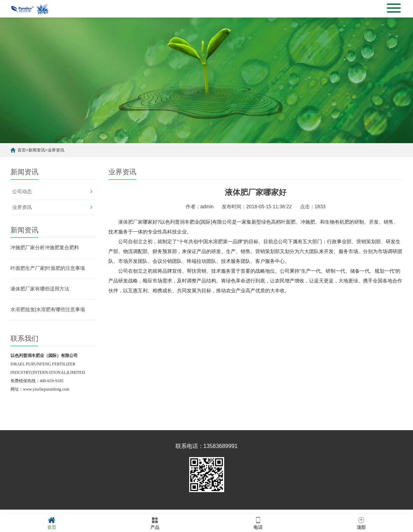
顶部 (361, 523)
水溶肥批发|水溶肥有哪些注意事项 (48, 309)
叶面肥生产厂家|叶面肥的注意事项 (48, 268)
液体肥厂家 (130, 222)
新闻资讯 (37, 150)
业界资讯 (56, 150)
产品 (155, 523)
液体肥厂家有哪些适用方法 (40, 289)
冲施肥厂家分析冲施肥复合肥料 (45, 247)
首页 (22, 150)
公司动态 (22, 191)
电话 (258, 523)
